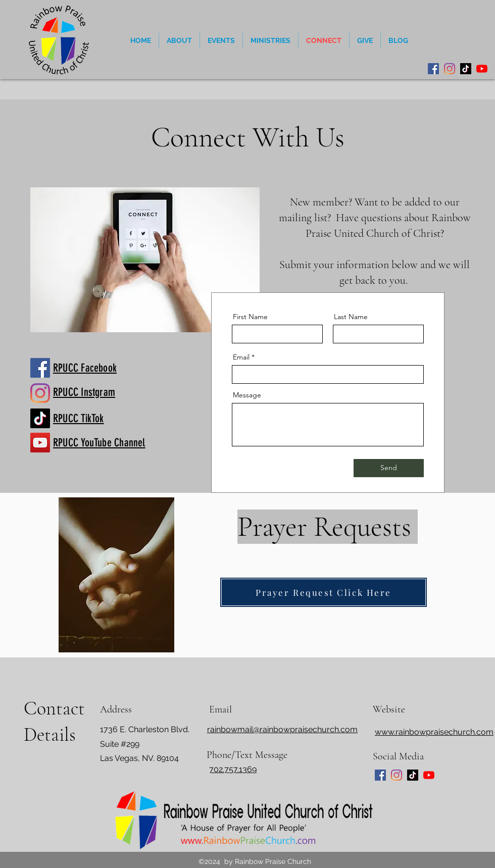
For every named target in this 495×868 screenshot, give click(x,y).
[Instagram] (450, 69)
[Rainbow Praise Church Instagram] (40, 393)
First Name (250, 317)
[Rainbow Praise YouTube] (40, 443)
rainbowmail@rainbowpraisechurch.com (282, 729)
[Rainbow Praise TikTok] (40, 418)
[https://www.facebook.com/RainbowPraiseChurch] (40, 368)
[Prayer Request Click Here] (324, 592)
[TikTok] (466, 69)
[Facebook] (433, 69)
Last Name (351, 317)
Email (241, 357)
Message (247, 395)
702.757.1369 (233, 769)
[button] (221, 40)
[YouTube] (482, 69)
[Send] (389, 468)
